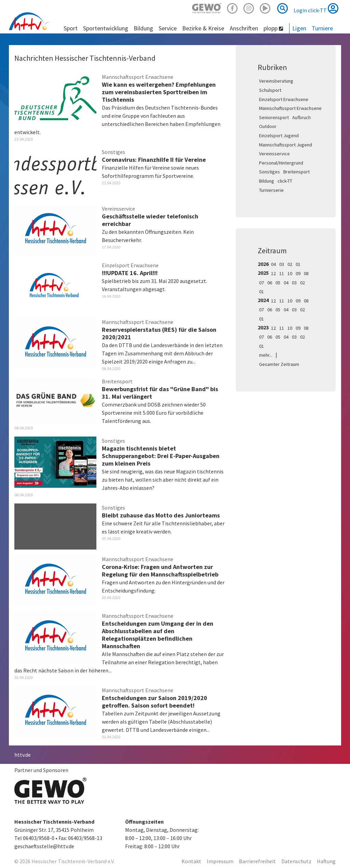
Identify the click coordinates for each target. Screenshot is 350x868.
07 (261, 283)
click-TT (285, 181)
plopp (273, 28)
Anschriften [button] (244, 28)
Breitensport (297, 172)
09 (298, 273)
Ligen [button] (299, 28)
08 (306, 273)
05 (278, 283)
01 (298, 264)
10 (290, 273)
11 (282, 273)
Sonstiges (270, 172)
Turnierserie (271, 190)
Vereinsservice (274, 154)
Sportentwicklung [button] (106, 28)
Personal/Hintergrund (281, 163)
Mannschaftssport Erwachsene (290, 108)
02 (290, 264)
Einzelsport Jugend (279, 136)
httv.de (23, 755)
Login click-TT (316, 8)
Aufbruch (301, 117)
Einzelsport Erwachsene (284, 99)
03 (282, 264)
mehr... (266, 355)
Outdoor (268, 126)
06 (270, 283)
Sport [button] (71, 28)
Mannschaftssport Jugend (286, 145)
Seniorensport (274, 117)
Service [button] (168, 28)
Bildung (267, 181)
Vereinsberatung (276, 81)
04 (273, 264)
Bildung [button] (143, 28)
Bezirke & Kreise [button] (203, 28)
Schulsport (270, 90)
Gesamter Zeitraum (279, 364)
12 (273, 273)
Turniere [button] (322, 28)
